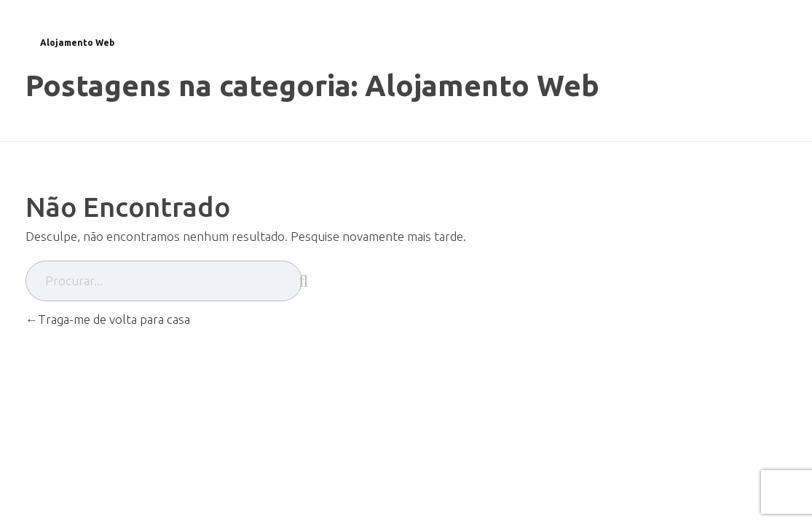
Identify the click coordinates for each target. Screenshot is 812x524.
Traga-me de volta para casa (108, 319)
